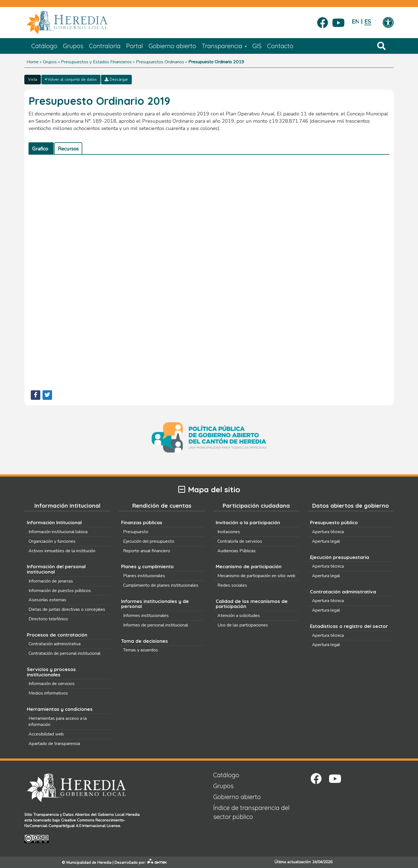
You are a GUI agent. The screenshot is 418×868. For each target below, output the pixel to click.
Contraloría (105, 46)
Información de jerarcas (51, 581)
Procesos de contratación (57, 635)
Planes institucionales (144, 576)
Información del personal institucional (56, 569)
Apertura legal (326, 541)
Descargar (116, 79)
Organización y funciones (52, 541)
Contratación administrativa (55, 644)
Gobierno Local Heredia (119, 815)
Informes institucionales (146, 616)
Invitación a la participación (248, 522)
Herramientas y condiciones (60, 709)
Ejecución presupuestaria (340, 557)
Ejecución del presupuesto (149, 541)
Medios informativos (48, 693)
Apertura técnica (328, 532)
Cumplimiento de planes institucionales (161, 585)
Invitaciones (229, 532)
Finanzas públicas (142, 522)
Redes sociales (232, 585)
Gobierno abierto (172, 46)
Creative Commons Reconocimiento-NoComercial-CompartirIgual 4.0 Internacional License (75, 823)
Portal (135, 46)
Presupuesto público (334, 522)
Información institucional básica (58, 532)
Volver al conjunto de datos (71, 79)
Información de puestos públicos (60, 591)
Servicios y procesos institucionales (51, 672)
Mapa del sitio (209, 490)
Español (368, 22)
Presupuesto (136, 532)
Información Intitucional (54, 522)
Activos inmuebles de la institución (62, 551)
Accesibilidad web (46, 734)
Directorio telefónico (48, 619)
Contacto (280, 46)
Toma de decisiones (145, 641)
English (355, 22)
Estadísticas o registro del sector (349, 626)
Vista (33, 79)
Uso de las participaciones (243, 625)
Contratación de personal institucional (64, 653)
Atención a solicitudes (239, 616)
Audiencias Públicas (237, 551)
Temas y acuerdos (141, 650)
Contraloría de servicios (240, 541)
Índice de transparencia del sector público (251, 812)
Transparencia (224, 46)
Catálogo (44, 46)
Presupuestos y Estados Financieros (96, 62)
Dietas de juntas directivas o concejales (67, 609)
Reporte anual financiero (147, 551)
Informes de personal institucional (156, 625)
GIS (257, 46)
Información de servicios (52, 684)
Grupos (73, 46)
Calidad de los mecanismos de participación (252, 604)
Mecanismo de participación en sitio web (256, 576)
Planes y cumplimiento (147, 566)
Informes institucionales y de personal (155, 604)
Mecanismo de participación (249, 566)
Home (33, 62)
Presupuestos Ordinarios (160, 62)
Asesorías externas (47, 600)
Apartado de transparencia (54, 744)
